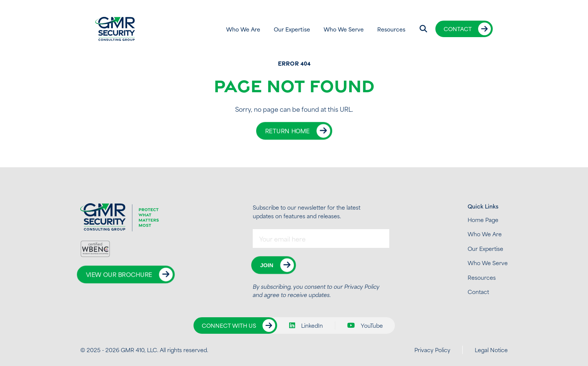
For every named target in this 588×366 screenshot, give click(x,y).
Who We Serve (344, 29)
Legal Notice (491, 350)
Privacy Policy (362, 286)
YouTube (365, 325)
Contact (458, 29)
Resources (391, 29)
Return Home (287, 131)
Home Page (483, 220)
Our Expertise (292, 29)
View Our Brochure (119, 275)
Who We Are (243, 29)
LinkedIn (306, 325)
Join (266, 265)
